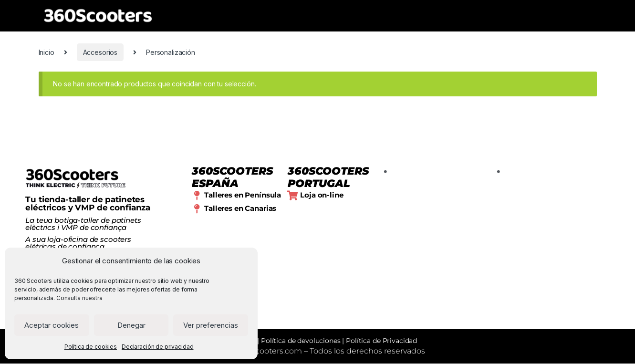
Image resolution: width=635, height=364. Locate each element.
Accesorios (100, 52)
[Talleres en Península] (197, 196)
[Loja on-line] (292, 196)
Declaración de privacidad (158, 347)
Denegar (131, 325)
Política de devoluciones (301, 341)
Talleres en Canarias (240, 208)
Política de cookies (91, 347)
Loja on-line (322, 195)
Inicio (47, 52)
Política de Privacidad (381, 341)
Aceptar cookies (52, 325)
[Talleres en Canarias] (197, 209)
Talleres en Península (243, 195)
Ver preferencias (211, 325)
